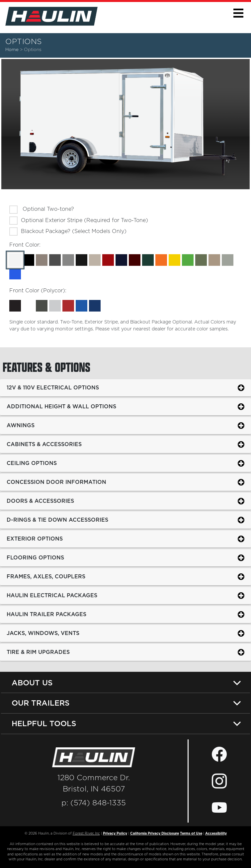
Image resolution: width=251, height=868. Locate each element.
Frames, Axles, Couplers (46, 576)
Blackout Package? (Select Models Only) (74, 231)
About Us (32, 683)
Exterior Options (35, 539)
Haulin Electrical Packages (52, 595)
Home (12, 50)
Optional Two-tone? (47, 209)
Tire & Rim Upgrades (38, 652)
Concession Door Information (56, 482)
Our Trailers (41, 703)
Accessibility (216, 834)
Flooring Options (35, 557)
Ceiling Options (32, 463)
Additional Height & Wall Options (61, 406)
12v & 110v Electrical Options (53, 387)
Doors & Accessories (40, 501)
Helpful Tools (44, 723)
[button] (238, 13)
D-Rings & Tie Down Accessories (57, 520)
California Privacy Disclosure (155, 834)
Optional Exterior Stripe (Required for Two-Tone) (84, 220)
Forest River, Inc (86, 834)
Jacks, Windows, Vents (43, 633)
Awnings (21, 425)
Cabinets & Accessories (44, 444)
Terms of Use (191, 834)
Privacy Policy (115, 834)
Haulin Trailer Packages (46, 614)
